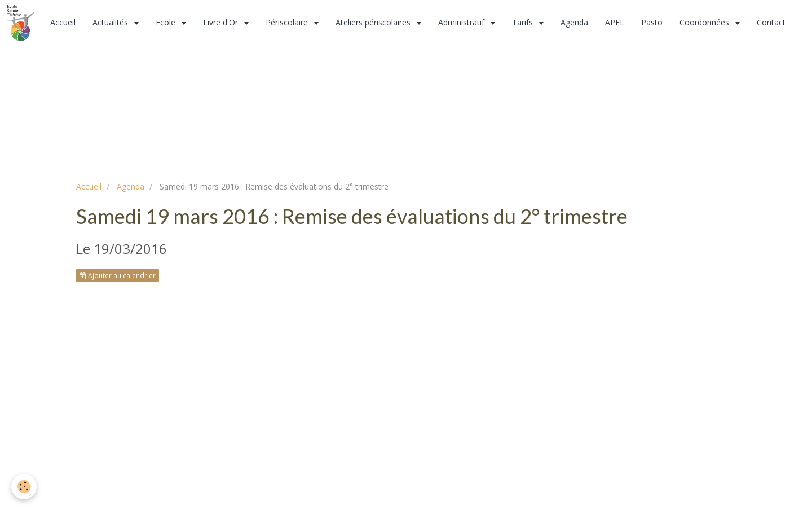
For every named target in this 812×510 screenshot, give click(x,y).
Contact (771, 22)
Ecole (167, 22)
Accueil (63, 22)
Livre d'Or (222, 22)
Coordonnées (705, 22)
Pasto (652, 22)
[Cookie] (24, 487)
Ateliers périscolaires (374, 22)
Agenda (574, 22)
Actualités (111, 22)
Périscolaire (288, 22)
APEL (615, 22)
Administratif (462, 22)
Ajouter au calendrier (118, 275)
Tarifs (524, 22)
